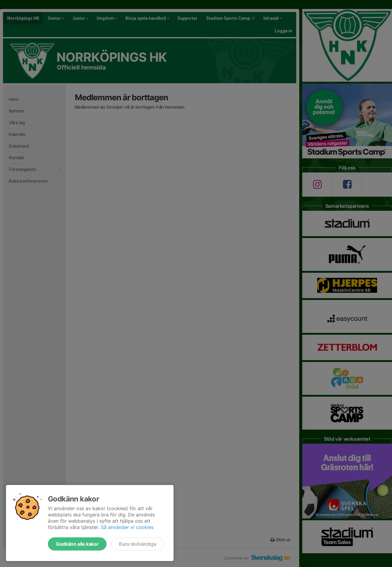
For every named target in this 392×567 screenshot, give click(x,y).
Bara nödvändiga (137, 544)
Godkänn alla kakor (77, 544)
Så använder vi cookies (127, 527)
